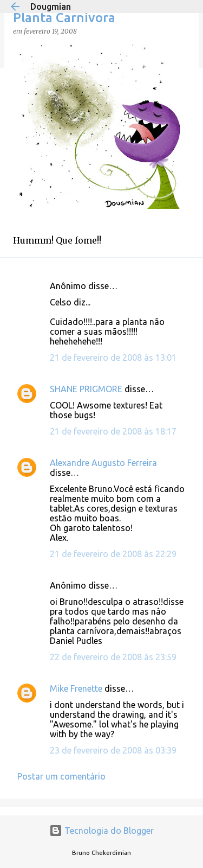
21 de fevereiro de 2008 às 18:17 (113, 431)
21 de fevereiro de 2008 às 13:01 (113, 358)
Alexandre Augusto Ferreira (103, 463)
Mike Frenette (76, 688)
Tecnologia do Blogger (101, 831)
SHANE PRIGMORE (86, 389)
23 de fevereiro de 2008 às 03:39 (113, 750)
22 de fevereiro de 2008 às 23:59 (113, 657)
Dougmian (51, 7)
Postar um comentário (61, 776)
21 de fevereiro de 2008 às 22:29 (113, 554)
